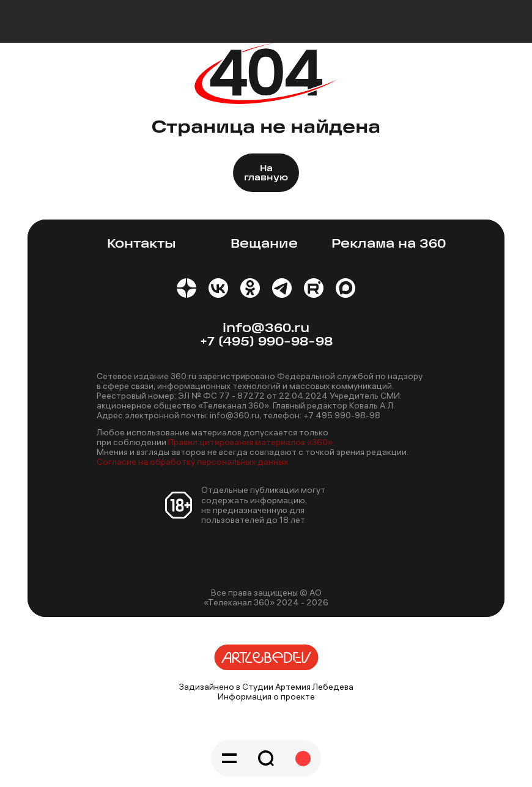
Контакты (142, 244)
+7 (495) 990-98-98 (266, 342)
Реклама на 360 (389, 244)
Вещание (264, 244)
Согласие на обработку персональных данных (192, 462)
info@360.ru (266, 329)
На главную (266, 174)
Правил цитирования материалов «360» (250, 442)
